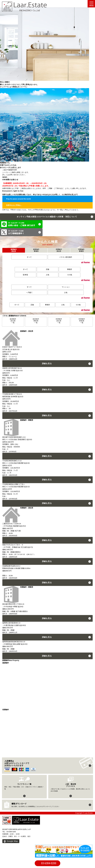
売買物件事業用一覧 (82, 321)
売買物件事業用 (81, 250)
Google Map (12, 841)
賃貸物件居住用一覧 (13, 321)
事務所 (70, 269)
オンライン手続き (47, 217)
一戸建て (29, 293)
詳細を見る (47, 363)
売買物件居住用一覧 (59, 321)
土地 (47, 275)
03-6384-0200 (49, 863)
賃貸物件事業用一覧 (36, 321)
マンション (66, 287)
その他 (70, 275)
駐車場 (25, 275)
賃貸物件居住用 (14, 250)
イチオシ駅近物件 (66, 257)
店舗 (47, 269)
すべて (29, 257)
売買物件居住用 (59, 250)
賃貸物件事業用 (36, 250)
